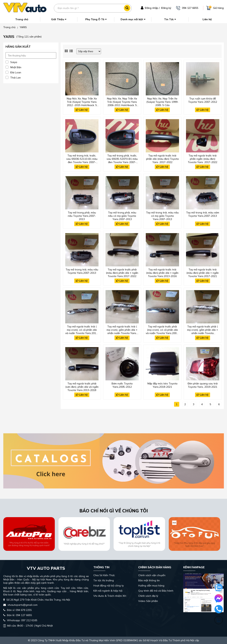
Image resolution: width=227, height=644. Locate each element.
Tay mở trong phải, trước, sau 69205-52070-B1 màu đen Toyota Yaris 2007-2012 (122, 158)
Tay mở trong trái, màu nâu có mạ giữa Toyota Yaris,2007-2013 (162, 215)
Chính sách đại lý (148, 596)
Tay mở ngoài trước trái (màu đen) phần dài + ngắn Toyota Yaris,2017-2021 (203, 272)
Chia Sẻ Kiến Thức (104, 575)
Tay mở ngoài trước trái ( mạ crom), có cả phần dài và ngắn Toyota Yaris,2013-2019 (82, 329)
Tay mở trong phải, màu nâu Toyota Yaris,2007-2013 (82, 215)
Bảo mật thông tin (149, 580)
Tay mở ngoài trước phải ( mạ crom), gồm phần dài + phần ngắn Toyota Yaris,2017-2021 (203, 329)
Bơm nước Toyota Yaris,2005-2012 (122, 385)
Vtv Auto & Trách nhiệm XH (110, 596)
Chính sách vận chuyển (152, 575)
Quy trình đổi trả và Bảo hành (156, 591)
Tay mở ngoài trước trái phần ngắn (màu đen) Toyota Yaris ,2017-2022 (203, 158)
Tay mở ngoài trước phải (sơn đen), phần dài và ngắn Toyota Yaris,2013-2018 (82, 386)
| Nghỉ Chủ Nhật (28, 626)
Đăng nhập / (152, 8)
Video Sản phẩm (148, 601)
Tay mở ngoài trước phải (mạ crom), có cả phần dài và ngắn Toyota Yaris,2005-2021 (162, 329)
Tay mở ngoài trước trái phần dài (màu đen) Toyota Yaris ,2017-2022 (162, 158)
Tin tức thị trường (104, 580)
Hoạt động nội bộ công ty (109, 586)
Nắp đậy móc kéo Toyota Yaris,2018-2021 (162, 385)
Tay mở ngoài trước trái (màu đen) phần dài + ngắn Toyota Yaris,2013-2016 (162, 272)
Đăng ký (166, 8)
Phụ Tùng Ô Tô (96, 19)
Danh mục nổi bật (133, 19)
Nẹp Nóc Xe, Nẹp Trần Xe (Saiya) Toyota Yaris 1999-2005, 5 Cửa (162, 101)
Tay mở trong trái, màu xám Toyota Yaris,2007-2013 (203, 214)
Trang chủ (22, 19)
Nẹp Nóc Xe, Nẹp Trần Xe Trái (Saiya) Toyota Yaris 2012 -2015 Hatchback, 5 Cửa (82, 101)
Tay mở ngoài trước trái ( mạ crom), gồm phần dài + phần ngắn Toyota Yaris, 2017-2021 (122, 329)
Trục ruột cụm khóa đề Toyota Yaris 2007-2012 (203, 100)
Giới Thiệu (59, 19)
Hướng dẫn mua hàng (151, 586)
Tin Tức (170, 19)
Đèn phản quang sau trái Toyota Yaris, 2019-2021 (203, 385)
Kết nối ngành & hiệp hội (108, 591)
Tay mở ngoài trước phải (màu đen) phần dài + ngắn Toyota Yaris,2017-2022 (122, 272)
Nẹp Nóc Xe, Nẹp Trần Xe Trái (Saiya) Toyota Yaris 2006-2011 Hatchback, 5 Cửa (122, 101)
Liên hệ (207, 19)
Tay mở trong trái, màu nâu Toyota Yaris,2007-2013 (82, 271)
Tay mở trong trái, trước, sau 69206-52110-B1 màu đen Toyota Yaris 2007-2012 (82, 158)
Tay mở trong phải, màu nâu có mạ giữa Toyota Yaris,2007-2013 (122, 215)
